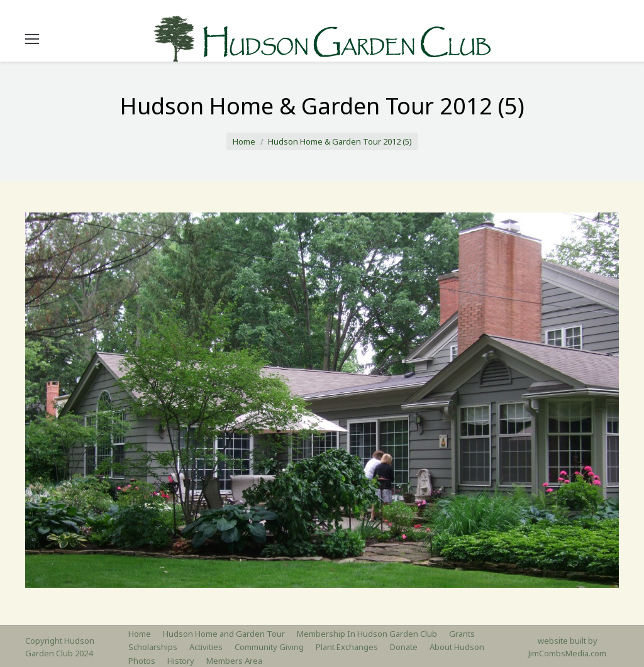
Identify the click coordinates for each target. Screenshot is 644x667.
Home (244, 141)
